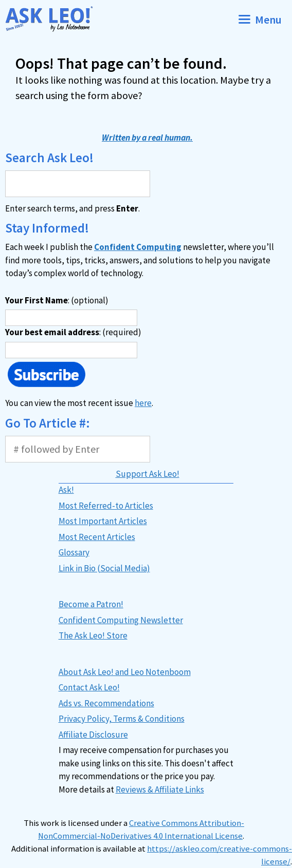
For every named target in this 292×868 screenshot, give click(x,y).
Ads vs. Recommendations (106, 703)
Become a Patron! (91, 604)
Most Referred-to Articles (106, 506)
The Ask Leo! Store (93, 635)
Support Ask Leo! (148, 474)
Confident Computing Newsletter (121, 620)
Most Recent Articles (97, 537)
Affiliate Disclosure (93, 735)
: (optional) (57, 300)
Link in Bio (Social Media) (104, 568)
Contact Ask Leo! (89, 687)
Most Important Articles (103, 521)
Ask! (66, 490)
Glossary (74, 552)
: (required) (73, 332)
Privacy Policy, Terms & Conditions (122, 719)
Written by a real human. (147, 138)
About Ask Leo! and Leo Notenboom (125, 672)
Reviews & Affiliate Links (160, 789)
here (143, 403)
